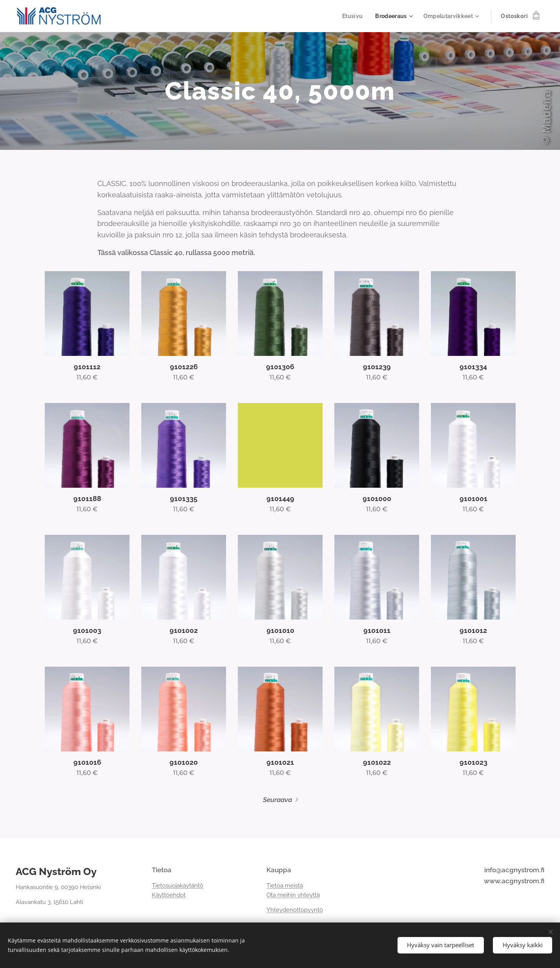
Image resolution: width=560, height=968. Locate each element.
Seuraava (277, 800)
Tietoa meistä (285, 886)
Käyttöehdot (169, 895)
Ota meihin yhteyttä (293, 895)
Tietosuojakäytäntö (178, 886)
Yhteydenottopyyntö (295, 910)
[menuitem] (350, 16)
